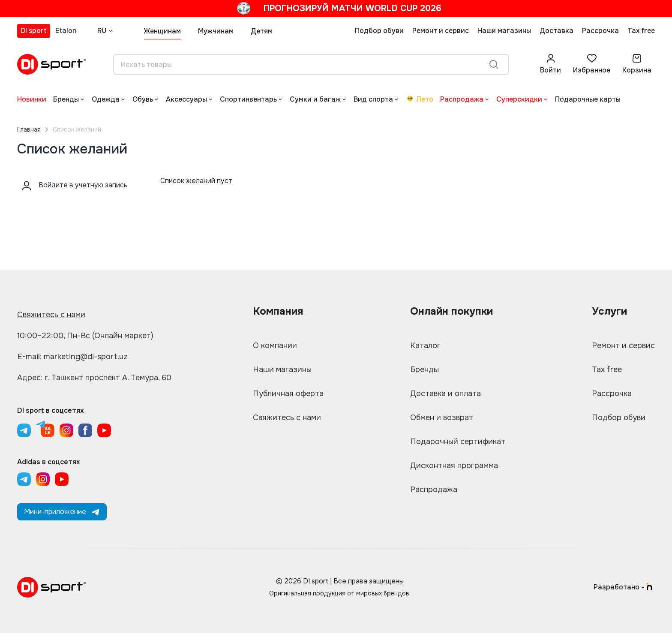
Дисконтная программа (454, 466)
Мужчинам (216, 31)
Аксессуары (186, 99)
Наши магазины (504, 31)
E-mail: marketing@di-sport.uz (72, 357)
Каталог (425, 346)
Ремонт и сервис (441, 31)
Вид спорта (373, 99)
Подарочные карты (588, 99)
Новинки (32, 99)
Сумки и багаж (315, 99)
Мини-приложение (62, 512)
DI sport (34, 31)
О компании (275, 346)
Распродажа (462, 99)
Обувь (143, 99)
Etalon (66, 31)
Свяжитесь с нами (51, 315)
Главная (29, 129)
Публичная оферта (288, 394)
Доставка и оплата (445, 394)
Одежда (106, 99)
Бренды (66, 99)
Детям (262, 31)
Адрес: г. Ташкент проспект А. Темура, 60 (94, 378)
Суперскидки (519, 99)
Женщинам (162, 31)
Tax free (641, 31)
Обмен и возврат (442, 418)
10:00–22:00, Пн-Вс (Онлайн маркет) (85, 336)
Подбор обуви (379, 31)
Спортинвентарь (248, 99)
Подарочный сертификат (458, 442)
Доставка (556, 31)
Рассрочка (600, 31)
